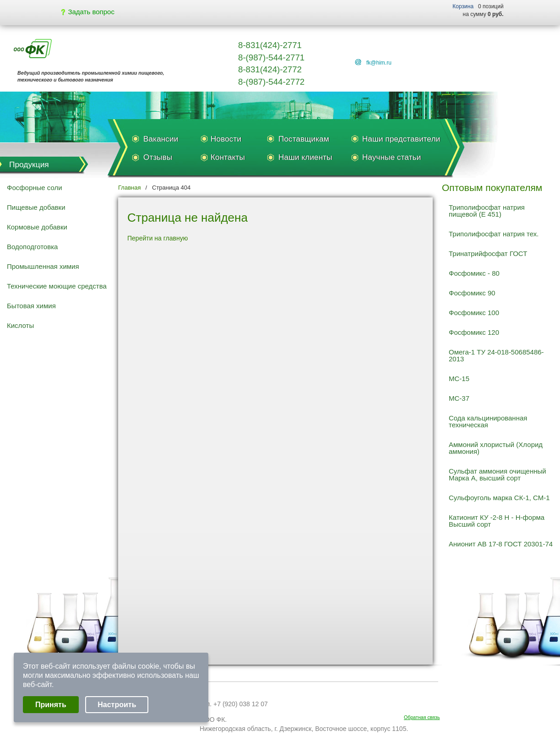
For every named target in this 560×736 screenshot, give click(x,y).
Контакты (228, 157)
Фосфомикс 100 (474, 313)
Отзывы (158, 157)
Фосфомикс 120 (474, 332)
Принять (51, 705)
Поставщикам (304, 139)
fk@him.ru (379, 63)
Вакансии (161, 139)
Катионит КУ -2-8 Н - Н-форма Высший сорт (497, 521)
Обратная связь (422, 717)
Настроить (117, 705)
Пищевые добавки (36, 207)
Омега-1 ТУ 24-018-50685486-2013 (496, 355)
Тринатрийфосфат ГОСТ (488, 254)
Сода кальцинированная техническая (488, 421)
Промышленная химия (43, 266)
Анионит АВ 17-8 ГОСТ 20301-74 (501, 544)
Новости (226, 139)
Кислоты (20, 325)
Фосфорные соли (35, 188)
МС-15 (459, 379)
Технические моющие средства (57, 286)
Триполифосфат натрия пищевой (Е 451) (487, 211)
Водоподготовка (32, 247)
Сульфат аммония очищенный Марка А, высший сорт (497, 474)
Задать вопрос (88, 12)
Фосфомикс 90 (472, 293)
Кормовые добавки (37, 227)
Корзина (463, 6)
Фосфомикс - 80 (474, 273)
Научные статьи (391, 157)
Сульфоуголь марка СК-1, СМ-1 (499, 498)
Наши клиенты (305, 157)
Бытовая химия (31, 306)
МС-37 (459, 398)
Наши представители (401, 139)
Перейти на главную (158, 238)
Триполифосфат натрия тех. (494, 234)
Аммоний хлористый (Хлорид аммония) (496, 448)
